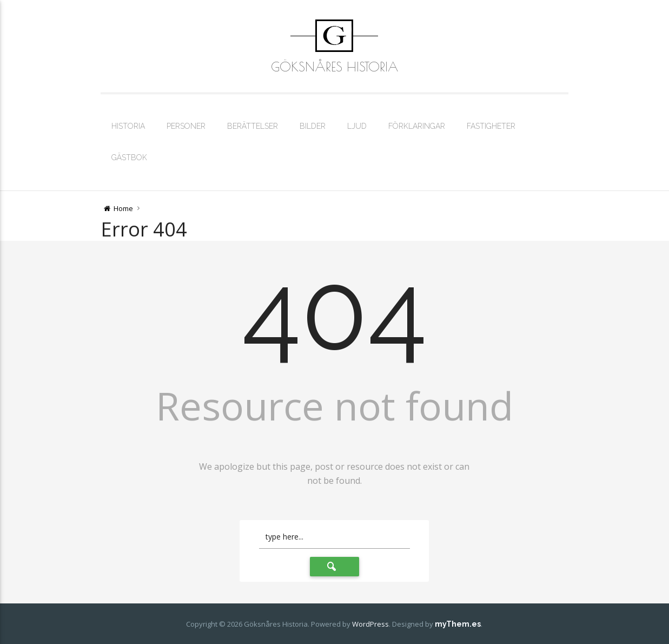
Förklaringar (417, 126)
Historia (128, 126)
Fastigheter (491, 126)
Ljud (357, 126)
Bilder (313, 126)
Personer (186, 126)
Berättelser (253, 126)
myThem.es (458, 624)
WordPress (370, 624)
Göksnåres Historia (334, 67)
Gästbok (129, 157)
